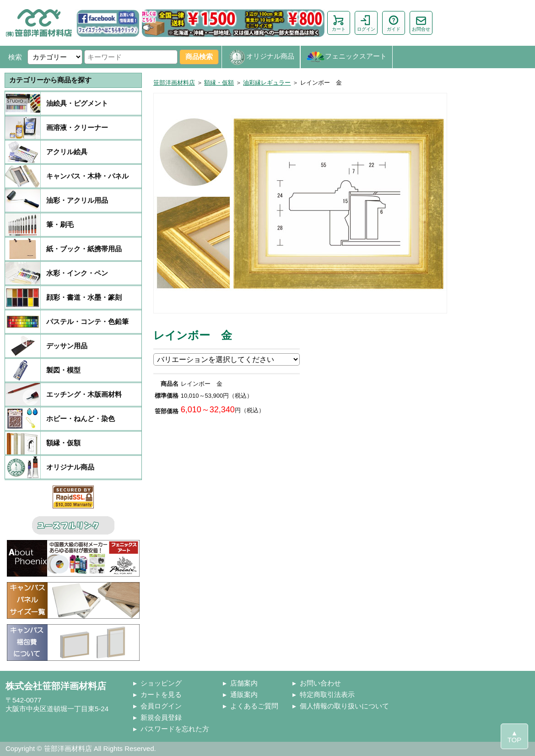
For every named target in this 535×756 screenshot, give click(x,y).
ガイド (394, 23)
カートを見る (161, 694)
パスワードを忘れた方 (175, 729)
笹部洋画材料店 (174, 83)
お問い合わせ (320, 683)
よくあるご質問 (254, 706)
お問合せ (421, 23)
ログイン (366, 23)
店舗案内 (244, 683)
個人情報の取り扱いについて (344, 706)
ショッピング (161, 683)
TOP (515, 740)
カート (339, 23)
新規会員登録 (161, 717)
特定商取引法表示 (327, 694)
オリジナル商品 (261, 57)
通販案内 (244, 694)
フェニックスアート (346, 57)
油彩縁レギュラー (267, 83)
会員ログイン (161, 706)
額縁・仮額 (219, 83)
